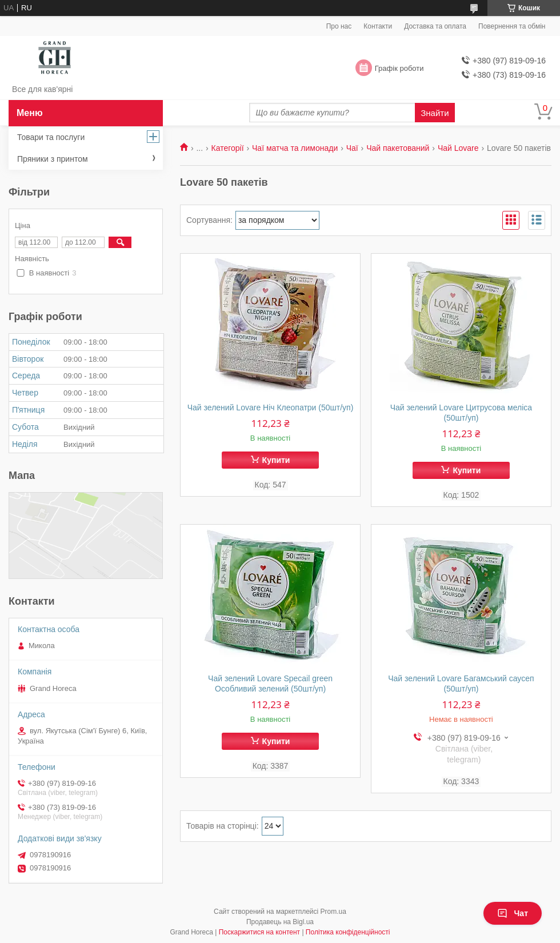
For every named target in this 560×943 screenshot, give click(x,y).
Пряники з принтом (53, 159)
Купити (276, 460)
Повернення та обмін (512, 26)
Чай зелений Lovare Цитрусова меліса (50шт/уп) (461, 413)
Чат (513, 913)
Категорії (228, 148)
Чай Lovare (458, 148)
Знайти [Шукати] (435, 113)
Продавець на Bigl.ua (280, 922)
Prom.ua (333, 912)
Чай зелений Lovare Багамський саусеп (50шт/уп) (461, 684)
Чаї (352, 148)
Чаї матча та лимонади (295, 148)
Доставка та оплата (435, 26)
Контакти (378, 26)
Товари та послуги (51, 137)
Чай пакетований (398, 148)
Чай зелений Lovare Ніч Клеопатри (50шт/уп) (271, 407)
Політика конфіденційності (348, 932)
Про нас (339, 26)
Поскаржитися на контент (259, 932)
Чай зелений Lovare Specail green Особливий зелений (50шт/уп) (270, 684)
